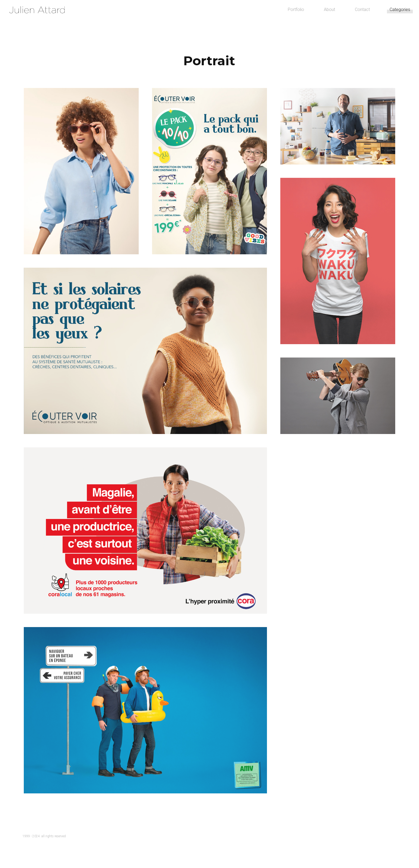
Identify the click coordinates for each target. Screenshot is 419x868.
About (313, 21)
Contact (346, 21)
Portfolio (280, 21)
